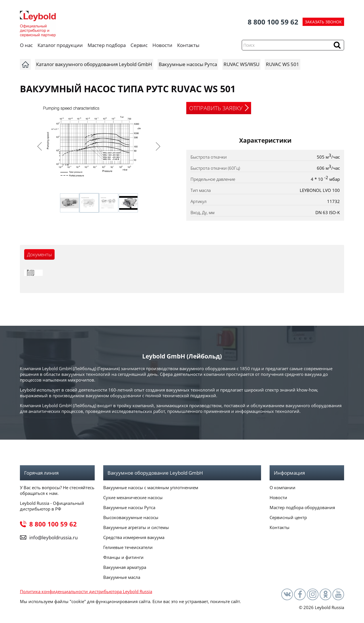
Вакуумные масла (122, 577)
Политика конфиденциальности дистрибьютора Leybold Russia (86, 591)
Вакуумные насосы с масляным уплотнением (151, 487)
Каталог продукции (60, 45)
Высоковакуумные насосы (131, 517)
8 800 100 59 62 (273, 22)
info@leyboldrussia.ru (53, 537)
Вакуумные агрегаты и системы (136, 527)
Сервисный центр (288, 517)
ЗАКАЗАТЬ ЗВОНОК (323, 22)
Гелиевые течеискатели (128, 547)
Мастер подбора (107, 45)
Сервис (139, 45)
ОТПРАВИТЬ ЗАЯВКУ (216, 108)
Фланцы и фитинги (123, 557)
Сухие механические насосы (133, 497)
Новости (162, 45)
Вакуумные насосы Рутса (129, 507)
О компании (283, 487)
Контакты (188, 45)
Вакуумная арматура (125, 567)
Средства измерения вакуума (134, 537)
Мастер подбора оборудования (302, 507)
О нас (26, 45)
